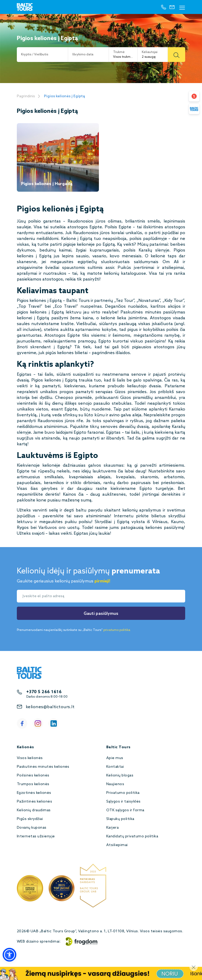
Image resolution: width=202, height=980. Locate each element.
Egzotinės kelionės (34, 793)
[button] (9, 955)
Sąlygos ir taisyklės (123, 802)
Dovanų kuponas (32, 828)
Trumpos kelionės (33, 784)
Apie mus (115, 758)
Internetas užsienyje (36, 836)
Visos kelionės (30, 758)
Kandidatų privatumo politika (132, 836)
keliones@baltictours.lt (50, 707)
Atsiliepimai (117, 845)
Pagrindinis (26, 96)
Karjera (112, 828)
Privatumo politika (123, 793)
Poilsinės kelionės (33, 776)
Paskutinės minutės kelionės (43, 767)
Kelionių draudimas (34, 810)
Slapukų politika (120, 819)
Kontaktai (115, 767)
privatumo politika (117, 630)
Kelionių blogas (120, 776)
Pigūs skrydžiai (30, 819)
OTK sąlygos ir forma (125, 810)
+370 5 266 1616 (44, 692)
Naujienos (115, 784)
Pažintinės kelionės (34, 802)
